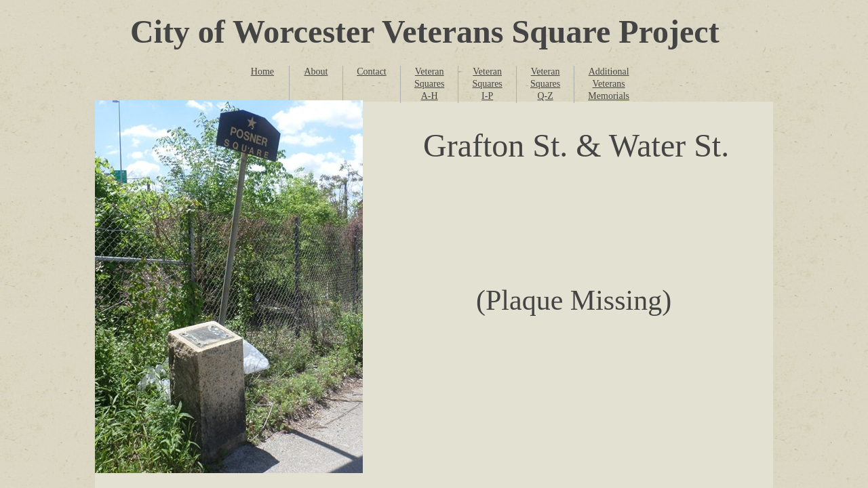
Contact (372, 72)
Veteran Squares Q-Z (545, 84)
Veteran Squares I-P (487, 84)
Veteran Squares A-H (429, 84)
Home (262, 72)
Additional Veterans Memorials (609, 84)
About (316, 72)
